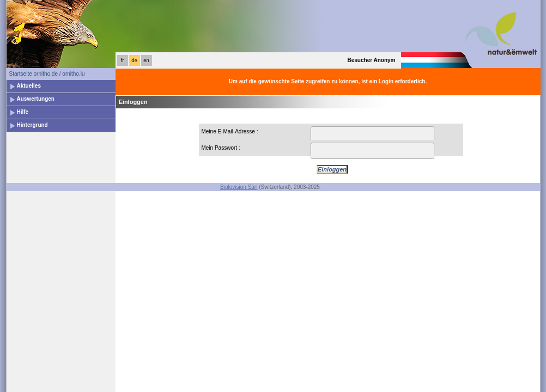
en (146, 60)
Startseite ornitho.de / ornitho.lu (47, 74)
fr (123, 60)
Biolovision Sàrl (239, 187)
